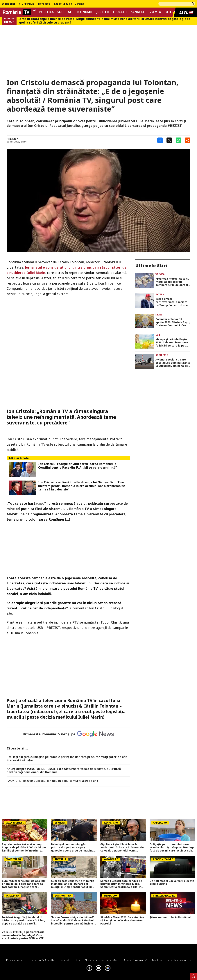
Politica (46, 12)
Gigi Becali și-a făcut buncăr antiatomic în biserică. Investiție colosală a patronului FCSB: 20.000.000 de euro (122, 847)
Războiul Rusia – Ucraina (69, 4)
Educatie (120, 12)
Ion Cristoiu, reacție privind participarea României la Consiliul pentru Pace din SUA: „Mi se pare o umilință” (77, 466)
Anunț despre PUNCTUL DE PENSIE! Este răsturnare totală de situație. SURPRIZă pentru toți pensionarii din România (64, 771)
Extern (170, 12)
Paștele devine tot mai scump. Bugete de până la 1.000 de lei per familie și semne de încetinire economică (24, 847)
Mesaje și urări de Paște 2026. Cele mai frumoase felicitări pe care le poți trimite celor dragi (172, 342)
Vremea (155, 12)
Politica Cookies (16, 960)
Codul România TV (135, 960)
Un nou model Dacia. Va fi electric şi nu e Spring (172, 883)
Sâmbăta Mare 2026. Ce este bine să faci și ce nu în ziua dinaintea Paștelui (122, 920)
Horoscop (44, 4)
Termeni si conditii (43, 960)
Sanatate (138, 12)
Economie (85, 12)
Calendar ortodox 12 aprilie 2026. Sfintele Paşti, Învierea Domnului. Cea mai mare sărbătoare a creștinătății (173, 322)
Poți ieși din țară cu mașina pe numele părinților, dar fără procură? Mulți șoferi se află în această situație (67, 759)
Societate (65, 12)
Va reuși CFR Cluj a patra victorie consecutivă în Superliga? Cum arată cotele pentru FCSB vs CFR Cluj (23, 935)
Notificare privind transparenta (172, 960)
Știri (159, 315)
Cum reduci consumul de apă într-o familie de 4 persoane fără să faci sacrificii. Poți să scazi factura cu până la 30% (24, 884)
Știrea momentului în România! (170, 917)
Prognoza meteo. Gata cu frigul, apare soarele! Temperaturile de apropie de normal (172, 282)
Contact (65, 960)
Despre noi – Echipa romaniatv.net (97, 960)
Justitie (103, 12)
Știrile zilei (8, 4)
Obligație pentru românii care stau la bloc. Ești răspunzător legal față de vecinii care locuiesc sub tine (172, 847)
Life (158, 335)
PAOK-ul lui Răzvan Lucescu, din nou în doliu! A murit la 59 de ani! (52, 781)
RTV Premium (27, 4)
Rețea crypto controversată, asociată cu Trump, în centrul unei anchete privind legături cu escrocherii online (172, 302)
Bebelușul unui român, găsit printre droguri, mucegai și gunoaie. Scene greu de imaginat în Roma (73, 847)
